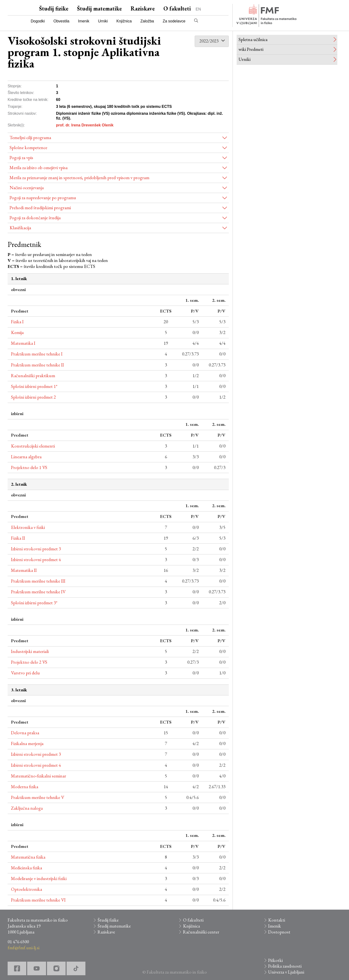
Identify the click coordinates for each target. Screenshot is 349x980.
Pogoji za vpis (21, 158)
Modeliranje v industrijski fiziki (39, 878)
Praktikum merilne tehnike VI (38, 900)
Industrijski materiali (30, 651)
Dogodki (38, 21)
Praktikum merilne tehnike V (38, 797)
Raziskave (143, 8)
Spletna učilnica (253, 39)
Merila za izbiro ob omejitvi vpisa (39, 168)
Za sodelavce (174, 21)
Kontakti (277, 920)
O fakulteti (177, 8)
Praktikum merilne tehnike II (37, 365)
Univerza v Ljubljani (286, 972)
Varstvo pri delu (25, 673)
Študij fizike (54, 8)
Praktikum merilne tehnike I (37, 354)
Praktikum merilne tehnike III (38, 581)
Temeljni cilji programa (30, 138)
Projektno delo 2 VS (29, 662)
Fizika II (18, 538)
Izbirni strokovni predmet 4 (36, 560)
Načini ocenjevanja (27, 188)
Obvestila (61, 21)
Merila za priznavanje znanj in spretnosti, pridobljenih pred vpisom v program (79, 178)
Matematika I (23, 343)
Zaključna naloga (27, 808)
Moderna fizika (25, 787)
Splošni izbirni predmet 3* (34, 603)
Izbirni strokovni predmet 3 (36, 549)
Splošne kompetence (28, 148)
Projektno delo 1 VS (29, 467)
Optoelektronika (26, 889)
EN (198, 9)
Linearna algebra (26, 457)
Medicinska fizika (26, 868)
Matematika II (24, 570)
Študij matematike (99, 8)
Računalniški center (201, 932)
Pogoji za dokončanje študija (35, 218)
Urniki (103, 21)
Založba (147, 21)
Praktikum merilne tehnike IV (38, 592)
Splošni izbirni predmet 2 (33, 397)
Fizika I (17, 322)
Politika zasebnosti (285, 966)
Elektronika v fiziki (28, 527)
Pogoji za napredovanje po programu (43, 198)
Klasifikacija (20, 228)
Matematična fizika (28, 857)
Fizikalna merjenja (27, 743)
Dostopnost (279, 932)
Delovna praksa (25, 733)
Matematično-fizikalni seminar (39, 776)
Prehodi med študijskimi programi (40, 208)
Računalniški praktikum (33, 376)
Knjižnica (124, 21)
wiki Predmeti (251, 49)
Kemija (17, 332)
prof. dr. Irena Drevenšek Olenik (85, 125)
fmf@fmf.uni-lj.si (23, 948)
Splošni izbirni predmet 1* (34, 386)
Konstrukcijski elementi (33, 446)
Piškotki (275, 960)
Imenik (84, 21)
